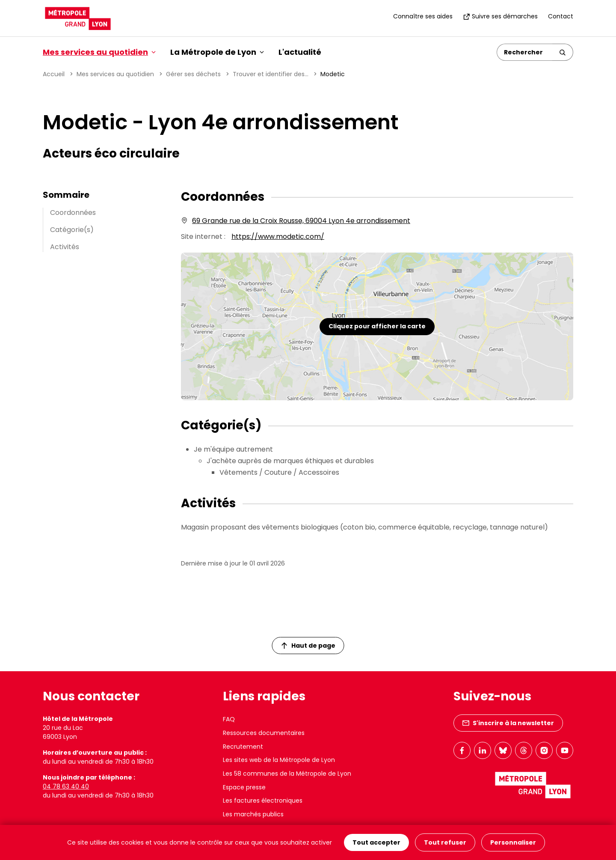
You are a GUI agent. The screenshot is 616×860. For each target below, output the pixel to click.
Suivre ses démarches (500, 16)
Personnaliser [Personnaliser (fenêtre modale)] (513, 842)
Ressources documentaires (264, 733)
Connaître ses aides (423, 16)
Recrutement (243, 747)
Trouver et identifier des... (271, 74)
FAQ (229, 719)
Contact (561, 16)
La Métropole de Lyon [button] (217, 52)
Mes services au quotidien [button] (99, 52)
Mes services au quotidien (115, 74)
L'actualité (300, 52)
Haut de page (308, 646)
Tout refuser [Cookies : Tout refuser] (445, 842)
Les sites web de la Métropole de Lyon (279, 760)
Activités (65, 247)
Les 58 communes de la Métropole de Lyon (287, 774)
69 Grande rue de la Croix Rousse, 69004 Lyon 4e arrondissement (301, 221)
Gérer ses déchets (193, 74)
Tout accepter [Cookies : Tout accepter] (376, 842)
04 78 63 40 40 (66, 786)
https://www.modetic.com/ (278, 237)
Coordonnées (73, 213)
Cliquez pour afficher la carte (377, 326)
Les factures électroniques (263, 800)
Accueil (54, 74)
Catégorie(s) (72, 230)
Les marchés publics (253, 814)
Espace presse (244, 787)
